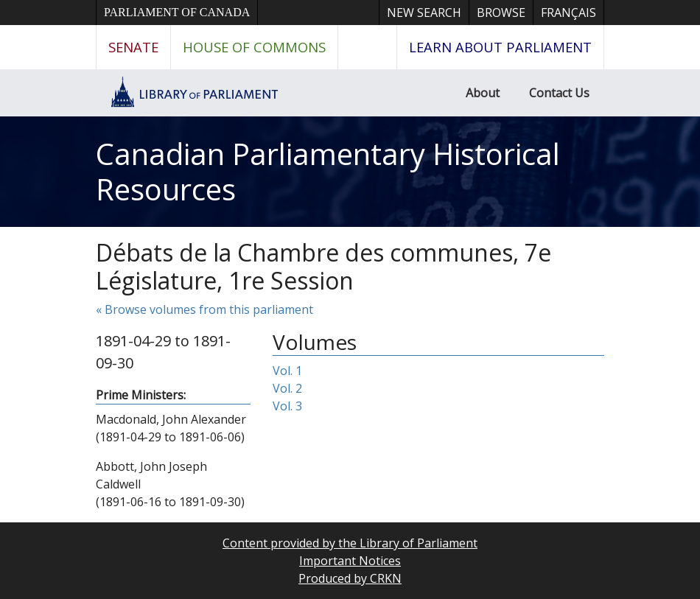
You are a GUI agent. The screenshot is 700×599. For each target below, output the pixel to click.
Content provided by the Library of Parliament (350, 543)
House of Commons (254, 47)
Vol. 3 (287, 406)
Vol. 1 (287, 371)
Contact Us (559, 93)
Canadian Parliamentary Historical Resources (328, 171)
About (483, 93)
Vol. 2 (287, 388)
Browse (501, 13)
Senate (133, 47)
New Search (424, 13)
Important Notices (350, 561)
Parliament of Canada (177, 12)
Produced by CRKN (350, 578)
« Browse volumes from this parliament (204, 309)
